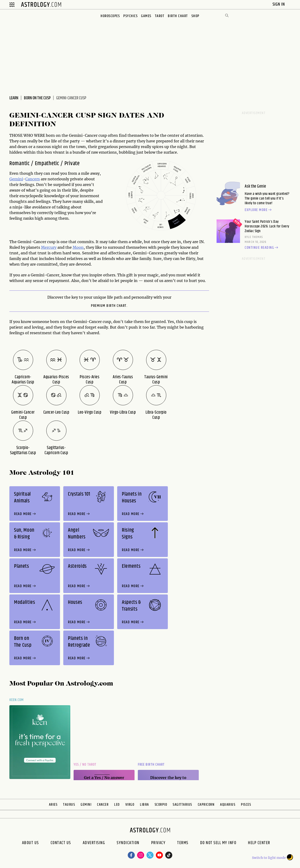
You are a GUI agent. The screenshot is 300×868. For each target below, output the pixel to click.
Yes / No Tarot (85, 765)
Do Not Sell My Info (218, 843)
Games (146, 16)
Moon (78, 247)
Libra (144, 805)
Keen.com (17, 700)
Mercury (49, 247)
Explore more (259, 210)
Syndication (128, 843)
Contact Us (61, 843)
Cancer (103, 805)
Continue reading (262, 248)
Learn (14, 98)
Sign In (279, 4)
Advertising (94, 843)
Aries (53, 805)
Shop (195, 16)
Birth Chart (178, 16)
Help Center (259, 843)
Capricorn (206, 805)
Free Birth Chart (151, 765)
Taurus (69, 805)
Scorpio (161, 805)
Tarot (160, 16)
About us (30, 843)
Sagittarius (182, 805)
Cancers (33, 179)
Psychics (130, 16)
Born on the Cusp (37, 98)
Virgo (130, 805)
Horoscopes (110, 16)
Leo (117, 805)
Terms (183, 843)
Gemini (16, 179)
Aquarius (228, 805)
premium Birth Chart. (109, 306)
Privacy (158, 843)
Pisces (246, 805)
